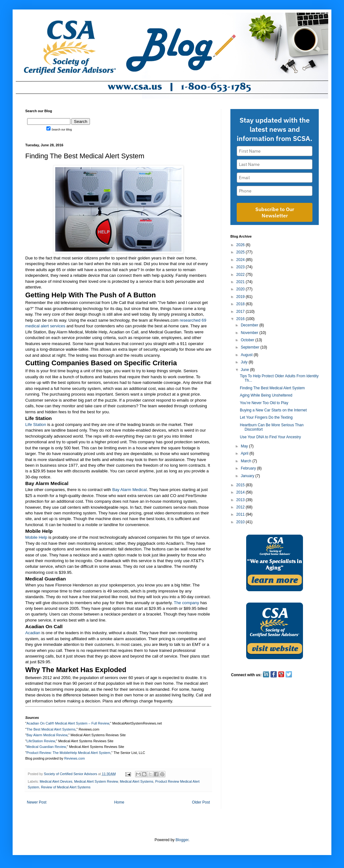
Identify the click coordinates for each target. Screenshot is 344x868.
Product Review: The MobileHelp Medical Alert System (68, 753)
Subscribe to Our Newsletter (275, 212)
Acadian (33, 633)
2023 (241, 267)
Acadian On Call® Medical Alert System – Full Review (68, 723)
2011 (241, 514)
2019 (241, 297)
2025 (241, 252)
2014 (241, 492)
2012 (241, 507)
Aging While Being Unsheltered (266, 395)
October (248, 340)
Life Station (36, 425)
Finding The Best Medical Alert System (272, 388)
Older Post (201, 802)
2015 (241, 485)
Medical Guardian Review (46, 747)
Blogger (182, 840)
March (247, 461)
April (245, 453)
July (245, 362)
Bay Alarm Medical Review (47, 735)
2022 (241, 275)
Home (119, 802)
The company (187, 603)
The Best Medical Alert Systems (51, 729)
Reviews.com (75, 758)
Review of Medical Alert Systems (66, 787)
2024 (241, 260)
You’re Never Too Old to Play (264, 403)
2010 (241, 522)
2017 (241, 312)
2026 (241, 245)
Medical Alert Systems (137, 781)
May (245, 446)
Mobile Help (36, 537)
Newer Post (37, 802)
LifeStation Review (41, 741)
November (250, 333)
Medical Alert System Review (96, 781)
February (249, 468)
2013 (241, 500)
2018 (241, 304)
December (250, 325)
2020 (241, 289)
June (245, 370)
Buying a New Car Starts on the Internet (273, 410)
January (248, 476)
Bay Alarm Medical (130, 490)
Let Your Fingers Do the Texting (266, 417)
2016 (241, 319)
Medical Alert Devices (56, 781)
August (247, 355)
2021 (241, 282)
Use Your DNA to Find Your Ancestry (270, 437)
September (251, 347)
